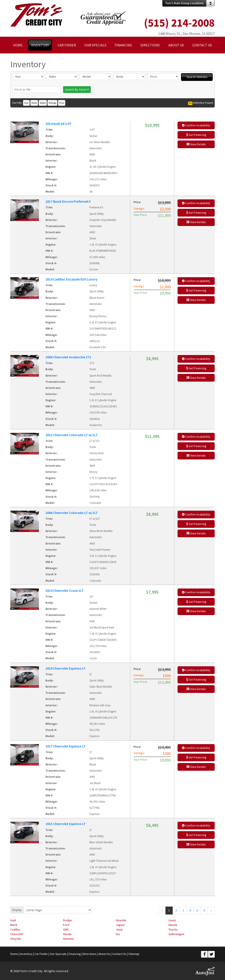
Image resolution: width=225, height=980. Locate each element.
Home (14, 954)
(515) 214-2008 (179, 23)
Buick (14, 925)
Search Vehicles (197, 77)
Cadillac (15, 929)
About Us (104, 954)
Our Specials (58, 954)
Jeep (119, 929)
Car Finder (41, 954)
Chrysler (16, 939)
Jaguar (120, 925)
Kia (118, 934)
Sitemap (134, 954)
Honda (67, 934)
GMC (66, 929)
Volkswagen (176, 934)
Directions (90, 954)
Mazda (173, 925)
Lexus (172, 920)
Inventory (26, 954)
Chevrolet (17, 934)
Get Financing (196, 135)
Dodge (67, 920)
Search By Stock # (77, 89)
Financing (75, 954)
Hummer (69, 939)
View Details (196, 144)
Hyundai (121, 920)
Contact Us (119, 954)
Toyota (173, 929)
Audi (13, 920)
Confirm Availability (196, 125)
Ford (66, 925)
